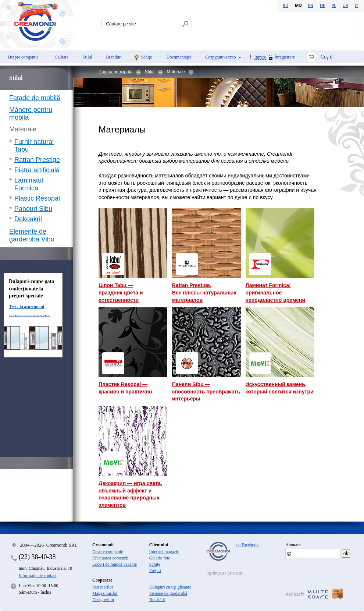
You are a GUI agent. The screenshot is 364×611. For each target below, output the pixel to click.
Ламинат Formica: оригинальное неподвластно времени (276, 292)
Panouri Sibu (33, 209)
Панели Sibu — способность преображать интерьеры (206, 391)
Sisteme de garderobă (168, 593)
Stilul (88, 57)
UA (345, 6)
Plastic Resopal (37, 198)
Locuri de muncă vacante (115, 564)
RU (286, 6)
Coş (325, 57)
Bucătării (157, 600)
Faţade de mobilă (35, 98)
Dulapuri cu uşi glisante (170, 587)
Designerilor (103, 600)
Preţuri (155, 571)
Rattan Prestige (37, 160)
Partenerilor (103, 587)
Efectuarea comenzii (110, 558)
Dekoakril (28, 219)
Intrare (260, 57)
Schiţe (146, 57)
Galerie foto (160, 558)
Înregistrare (285, 57)
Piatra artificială (37, 170)
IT (356, 6)
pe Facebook (248, 545)
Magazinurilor (105, 593)
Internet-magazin (164, 552)
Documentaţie (179, 57)
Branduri (114, 57)
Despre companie (23, 57)
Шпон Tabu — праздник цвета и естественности (121, 292)
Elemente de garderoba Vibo (32, 235)
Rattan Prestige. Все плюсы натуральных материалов (204, 292)
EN (311, 6)
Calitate (62, 57)
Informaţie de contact (38, 576)
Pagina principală (115, 72)
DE (322, 6)
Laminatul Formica (29, 184)
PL (334, 6)
